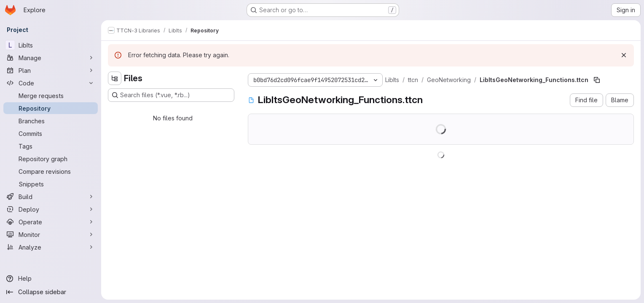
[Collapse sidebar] (51, 292)
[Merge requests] (51, 96)
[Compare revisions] (51, 171)
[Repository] (51, 108)
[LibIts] (51, 45)
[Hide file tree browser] (115, 78)
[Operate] (51, 222)
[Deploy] (51, 209)
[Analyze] (51, 247)
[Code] (51, 83)
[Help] (51, 279)
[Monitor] (51, 234)
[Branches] (51, 121)
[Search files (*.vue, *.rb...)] (171, 95)
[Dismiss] (624, 55)
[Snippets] (51, 184)
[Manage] (51, 58)
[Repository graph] (51, 159)
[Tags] (51, 146)
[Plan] (51, 70)
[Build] (51, 197)
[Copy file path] (597, 80)
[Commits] (51, 133)
